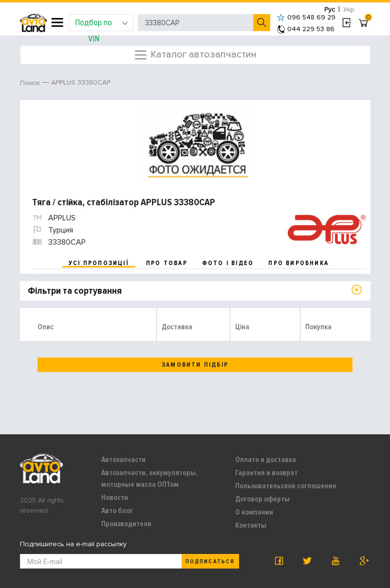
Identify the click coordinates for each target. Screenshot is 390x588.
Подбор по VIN (102, 24)
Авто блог (117, 511)
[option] (196, 144)
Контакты (251, 525)
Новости (115, 498)
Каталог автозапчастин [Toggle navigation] (195, 55)
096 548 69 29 (306, 17)
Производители (126, 524)
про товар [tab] (167, 263)
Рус (330, 9)
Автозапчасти (123, 460)
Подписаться (210, 561)
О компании (254, 512)
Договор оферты (262, 499)
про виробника (298, 263)
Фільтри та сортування (75, 291)
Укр (349, 9)
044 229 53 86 (306, 29)
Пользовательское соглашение (286, 486)
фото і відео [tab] (228, 263)
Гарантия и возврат (266, 473)
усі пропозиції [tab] (99, 263)
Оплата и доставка (266, 460)
